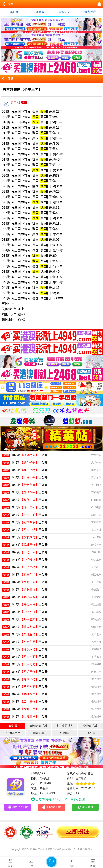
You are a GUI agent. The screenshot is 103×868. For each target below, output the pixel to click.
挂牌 (31, 862)
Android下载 (18, 807)
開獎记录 (64, 12)
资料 (72, 862)
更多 (51, 862)
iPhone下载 (52, 807)
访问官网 (85, 807)
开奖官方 (39, 12)
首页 (10, 862)
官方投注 (90, 12)
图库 (93, 862)
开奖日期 (13, 12)
